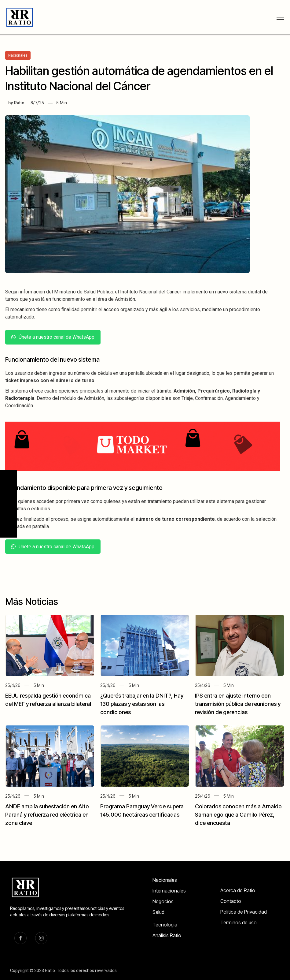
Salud (158, 912)
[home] (20, 17)
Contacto (231, 901)
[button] (280, 17)
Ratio (19, 103)
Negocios (163, 901)
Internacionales (169, 891)
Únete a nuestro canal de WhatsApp (53, 337)
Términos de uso (239, 922)
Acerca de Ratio (238, 890)
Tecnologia (165, 925)
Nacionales (165, 880)
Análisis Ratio (167, 935)
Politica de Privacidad (244, 912)
